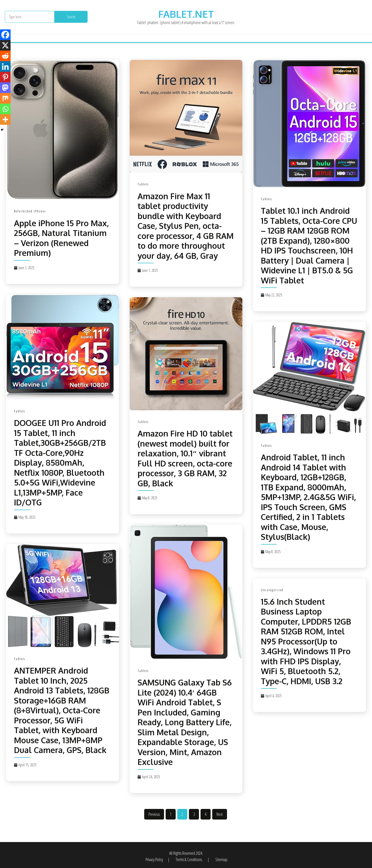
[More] (5, 119)
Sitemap (221, 860)
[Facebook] (5, 35)
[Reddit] (5, 56)
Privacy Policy (155, 860)
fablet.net (186, 14)
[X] (5, 45)
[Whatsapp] (5, 109)
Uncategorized (272, 590)
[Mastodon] (5, 88)
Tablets (143, 184)
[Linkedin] (5, 66)
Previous (154, 814)
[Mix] (5, 98)
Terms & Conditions (189, 860)
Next (220, 814)
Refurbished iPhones (30, 211)
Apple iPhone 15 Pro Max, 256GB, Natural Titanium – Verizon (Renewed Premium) (61, 238)
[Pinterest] (5, 77)
